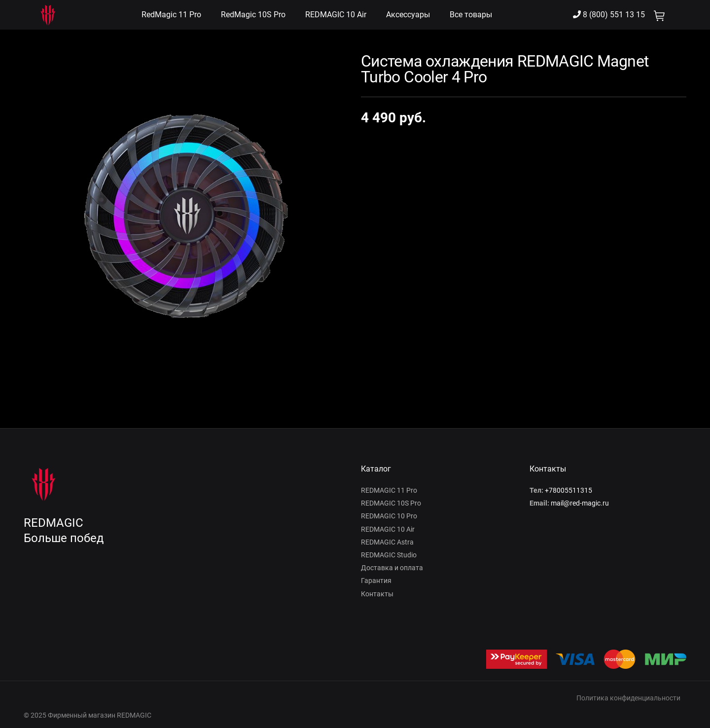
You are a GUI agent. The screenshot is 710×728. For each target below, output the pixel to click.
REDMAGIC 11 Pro (389, 490)
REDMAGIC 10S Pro (391, 503)
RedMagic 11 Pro (171, 15)
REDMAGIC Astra (387, 542)
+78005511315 (568, 490)
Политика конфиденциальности (628, 698)
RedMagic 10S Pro (253, 15)
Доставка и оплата (392, 568)
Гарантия (376, 581)
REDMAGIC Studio (389, 555)
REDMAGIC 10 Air (336, 15)
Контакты (377, 594)
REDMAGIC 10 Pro (389, 516)
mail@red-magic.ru (580, 503)
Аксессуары (408, 15)
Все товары (471, 15)
